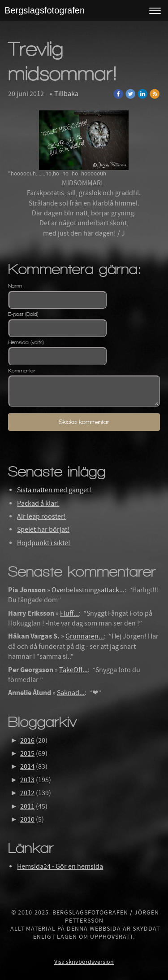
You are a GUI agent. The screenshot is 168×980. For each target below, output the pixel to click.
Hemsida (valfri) (26, 342)
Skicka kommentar (84, 422)
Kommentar (22, 371)
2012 (27, 793)
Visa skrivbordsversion (84, 962)
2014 (27, 766)
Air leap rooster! (41, 516)
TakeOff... (73, 670)
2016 (27, 740)
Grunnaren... (85, 636)
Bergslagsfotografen (45, 10)
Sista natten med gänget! (54, 490)
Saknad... (71, 693)
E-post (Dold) (23, 314)
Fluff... (69, 613)
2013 (27, 780)
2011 (27, 806)
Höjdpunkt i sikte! (44, 543)
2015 (27, 753)
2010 (27, 819)
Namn (15, 286)
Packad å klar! (38, 503)
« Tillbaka (64, 94)
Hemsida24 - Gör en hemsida (60, 866)
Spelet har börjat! (43, 529)
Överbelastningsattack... (88, 590)
